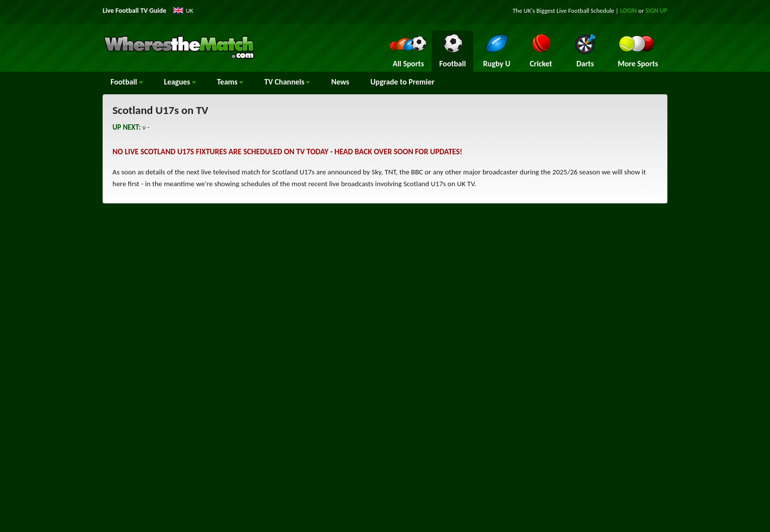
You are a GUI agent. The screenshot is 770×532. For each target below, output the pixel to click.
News (340, 82)
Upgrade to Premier (402, 82)
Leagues (180, 82)
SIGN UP (656, 11)
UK (190, 11)
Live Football (573, 11)
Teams (230, 82)
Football (127, 82)
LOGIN (629, 11)
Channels (287, 82)
